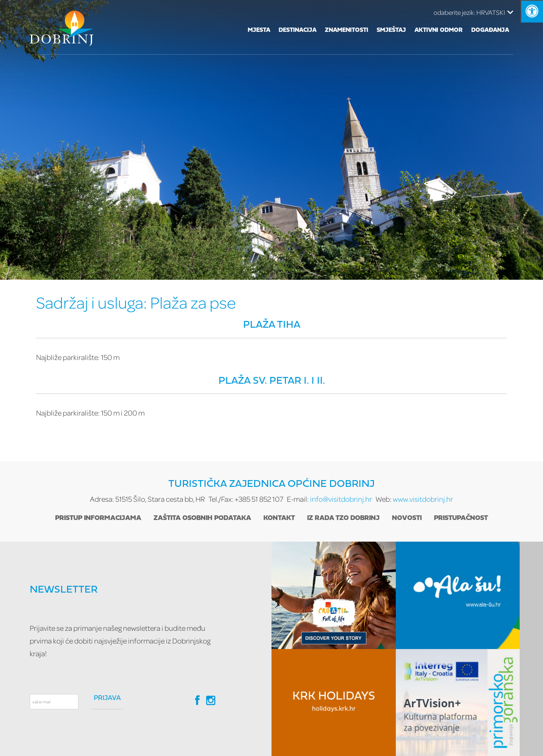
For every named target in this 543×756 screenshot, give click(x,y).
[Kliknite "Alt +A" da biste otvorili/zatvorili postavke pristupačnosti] (532, 11)
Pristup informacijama (98, 518)
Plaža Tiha (272, 325)
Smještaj (391, 30)
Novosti (407, 518)
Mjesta (259, 30)
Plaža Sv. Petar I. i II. (272, 381)
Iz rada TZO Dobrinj (343, 518)
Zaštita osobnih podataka (202, 518)
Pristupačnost (461, 518)
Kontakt (279, 518)
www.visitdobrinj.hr (423, 499)
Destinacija (298, 30)
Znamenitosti (347, 30)
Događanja (490, 30)
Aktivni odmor (439, 30)
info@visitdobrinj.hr (341, 499)
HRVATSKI (473, 12)
